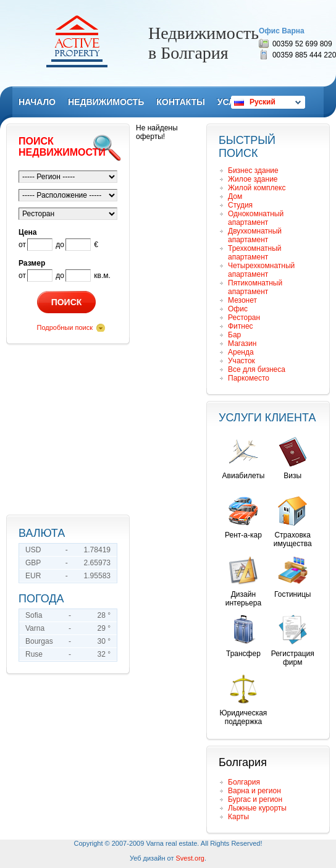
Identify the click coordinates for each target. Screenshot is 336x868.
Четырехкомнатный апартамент (261, 270)
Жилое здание (253, 179)
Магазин (242, 343)
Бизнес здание (253, 171)
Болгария (244, 782)
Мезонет (242, 300)
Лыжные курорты (257, 808)
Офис (238, 309)
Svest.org (190, 858)
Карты (238, 817)
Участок (241, 361)
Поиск (67, 302)
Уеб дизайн (148, 858)
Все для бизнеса (257, 369)
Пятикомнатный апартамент (255, 287)
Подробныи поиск (65, 327)
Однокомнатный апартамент (256, 218)
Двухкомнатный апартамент (255, 235)
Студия (240, 205)
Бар (234, 335)
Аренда (241, 352)
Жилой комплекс (257, 188)
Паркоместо (249, 378)
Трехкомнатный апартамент (255, 253)
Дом (235, 196)
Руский (262, 102)
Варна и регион (254, 791)
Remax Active (77, 41)
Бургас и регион (255, 799)
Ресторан (244, 318)
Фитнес (241, 326)
